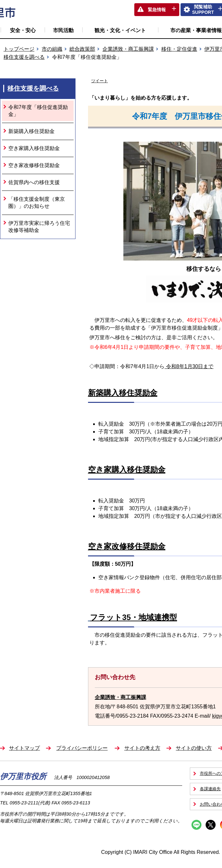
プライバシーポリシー (82, 748)
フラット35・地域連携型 (133, 617)
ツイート (100, 81)
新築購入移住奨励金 (31, 131)
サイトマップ (24, 748)
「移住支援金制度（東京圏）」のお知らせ (37, 203)
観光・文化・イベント (120, 30)
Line (196, 825)
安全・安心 (23, 30)
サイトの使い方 (194, 748)
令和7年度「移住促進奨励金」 (38, 111)
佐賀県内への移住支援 (34, 182)
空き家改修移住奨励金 (34, 165)
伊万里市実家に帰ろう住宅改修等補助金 (39, 227)
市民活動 (63, 30)
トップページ (19, 49)
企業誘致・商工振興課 (128, 49)
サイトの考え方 (142, 748)
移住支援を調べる (24, 57)
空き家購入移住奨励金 (34, 148)
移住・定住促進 (179, 49)
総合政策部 (82, 49)
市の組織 (52, 49)
